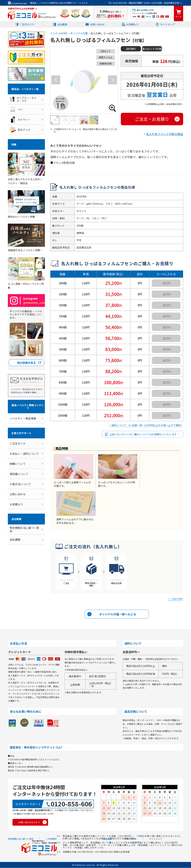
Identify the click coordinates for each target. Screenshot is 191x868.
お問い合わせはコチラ (29, 822)
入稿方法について (20, 484)
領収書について (19, 474)
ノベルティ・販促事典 (23, 418)
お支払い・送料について (24, 454)
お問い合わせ (97, 24)
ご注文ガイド (27, 24)
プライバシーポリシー (80, 839)
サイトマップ (167, 24)
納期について (18, 464)
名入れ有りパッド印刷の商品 (165, 134)
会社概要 (62, 24)
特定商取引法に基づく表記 (24, 529)
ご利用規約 (51, 839)
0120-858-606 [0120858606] (71, 804)
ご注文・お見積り (152, 119)
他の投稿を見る (26, 363)
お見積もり (132, 24)
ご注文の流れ (177, 599)
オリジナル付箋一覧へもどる (118, 614)
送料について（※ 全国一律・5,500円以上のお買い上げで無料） (147, 425)
